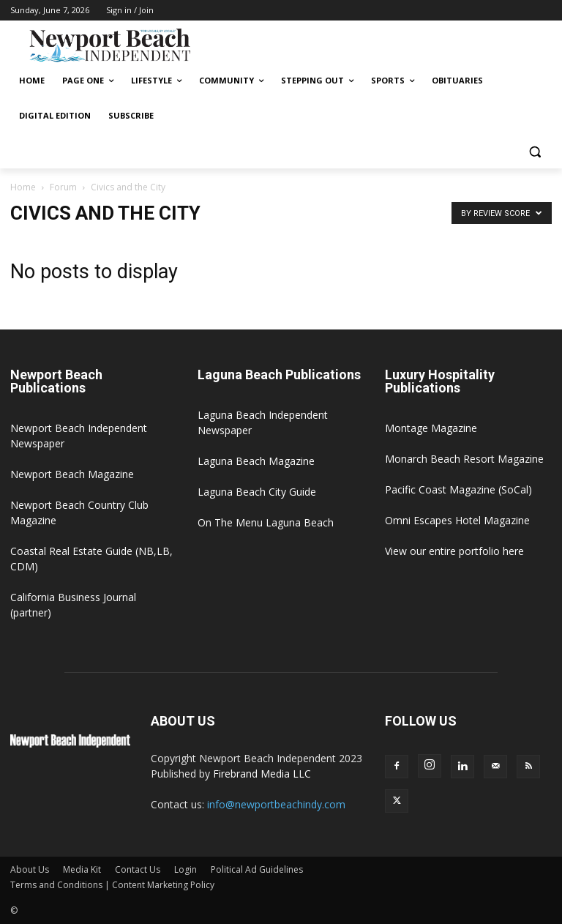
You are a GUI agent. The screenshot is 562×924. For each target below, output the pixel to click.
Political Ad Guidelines (257, 869)
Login (186, 869)
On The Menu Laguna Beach (266, 522)
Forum (63, 187)
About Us (30, 869)
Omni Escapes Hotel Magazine (457, 520)
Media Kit (82, 869)
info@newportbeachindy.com (276, 804)
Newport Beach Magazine (72, 474)
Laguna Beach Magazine (256, 461)
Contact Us (138, 869)
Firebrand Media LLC (262, 774)
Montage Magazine (431, 428)
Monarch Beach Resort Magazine (464, 459)
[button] (535, 151)
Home (23, 187)
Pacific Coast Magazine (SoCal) (458, 489)
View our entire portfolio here (454, 551)
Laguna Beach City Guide (257, 492)
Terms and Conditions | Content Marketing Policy (112, 885)
